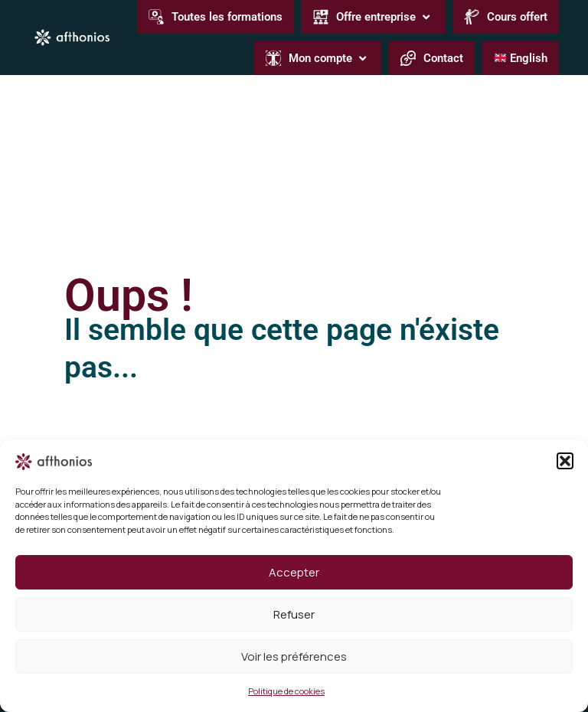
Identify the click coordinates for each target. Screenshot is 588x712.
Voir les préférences (294, 656)
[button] (565, 461)
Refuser (294, 614)
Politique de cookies (286, 691)
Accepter (294, 572)
